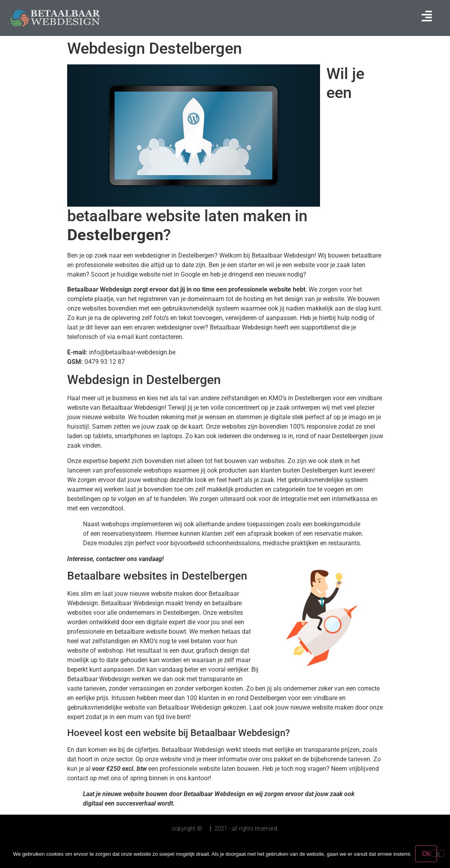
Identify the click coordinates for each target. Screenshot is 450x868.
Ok (426, 854)
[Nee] (437, 853)
